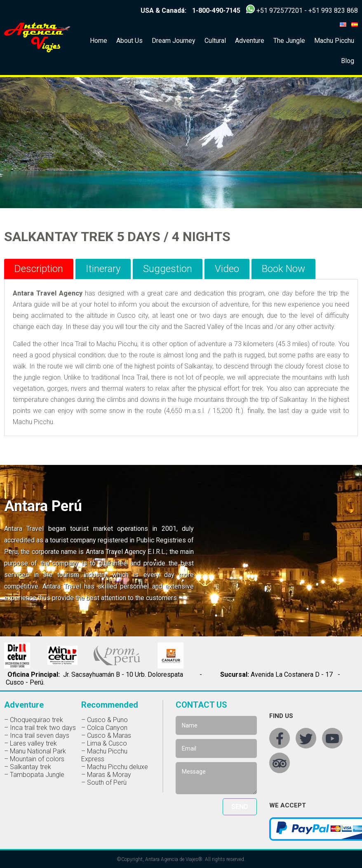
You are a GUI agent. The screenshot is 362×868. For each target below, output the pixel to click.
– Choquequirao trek (34, 720)
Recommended (110, 705)
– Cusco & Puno (105, 720)
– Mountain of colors (34, 759)
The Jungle (289, 41)
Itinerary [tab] (103, 269)
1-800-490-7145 (216, 11)
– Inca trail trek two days (40, 728)
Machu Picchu (334, 41)
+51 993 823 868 (333, 11)
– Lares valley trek (31, 743)
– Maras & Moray (106, 775)
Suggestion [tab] (168, 269)
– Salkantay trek (28, 767)
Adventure (250, 41)
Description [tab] (39, 269)
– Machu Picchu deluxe (115, 767)
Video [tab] (227, 269)
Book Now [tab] (283, 269)
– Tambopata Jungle (34, 775)
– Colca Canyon (104, 728)
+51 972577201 (280, 11)
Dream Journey (174, 41)
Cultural (215, 41)
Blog (348, 61)
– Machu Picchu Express (104, 755)
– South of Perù (104, 782)
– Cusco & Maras (106, 735)
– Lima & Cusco (104, 743)
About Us (129, 41)
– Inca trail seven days (37, 735)
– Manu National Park (35, 751)
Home (99, 41)
